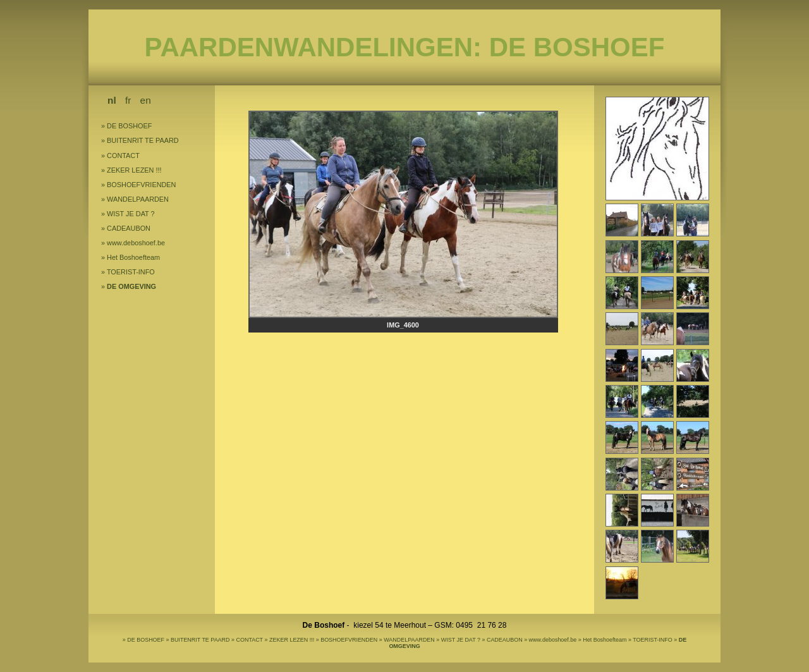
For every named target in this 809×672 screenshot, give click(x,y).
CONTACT (123, 156)
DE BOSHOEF (129, 126)
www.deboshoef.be (136, 243)
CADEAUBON (129, 228)
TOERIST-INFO (131, 272)
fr (128, 100)
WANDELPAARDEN (138, 199)
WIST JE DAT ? (131, 214)
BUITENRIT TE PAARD (143, 140)
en (146, 100)
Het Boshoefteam (133, 257)
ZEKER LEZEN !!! (134, 170)
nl (112, 100)
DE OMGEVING (131, 286)
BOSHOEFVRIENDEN (141, 185)
